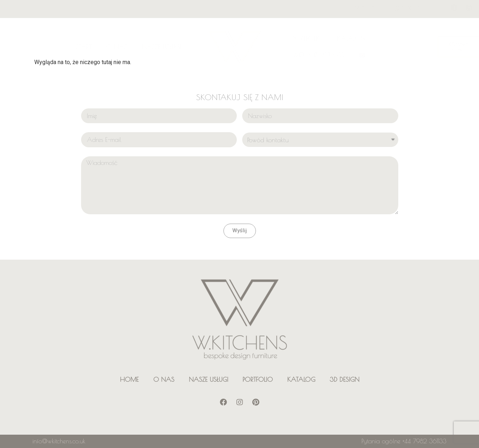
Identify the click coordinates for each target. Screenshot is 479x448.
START (84, 47)
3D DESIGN (345, 379)
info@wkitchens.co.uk (59, 441)
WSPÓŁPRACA (407, 9)
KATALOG (351, 38)
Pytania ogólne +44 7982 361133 (404, 441)
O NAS (117, 47)
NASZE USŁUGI (161, 47)
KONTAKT (362, 9)
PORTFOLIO (307, 38)
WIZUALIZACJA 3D (319, 55)
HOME (129, 379)
